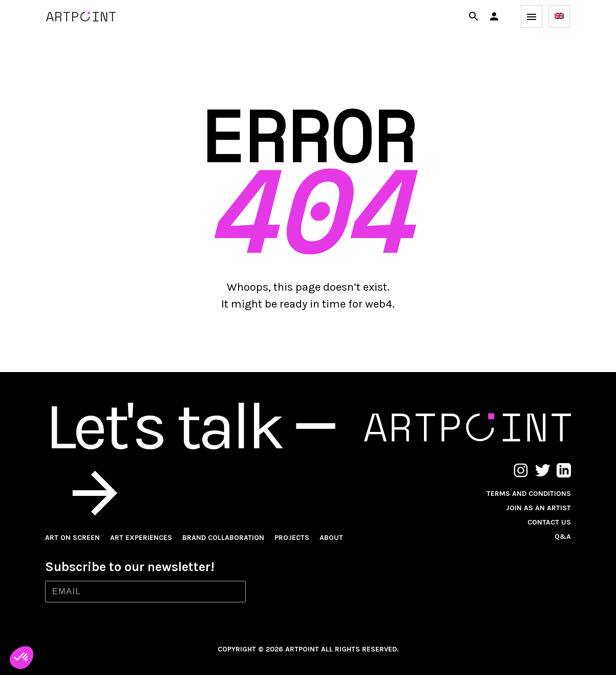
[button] (494, 16)
